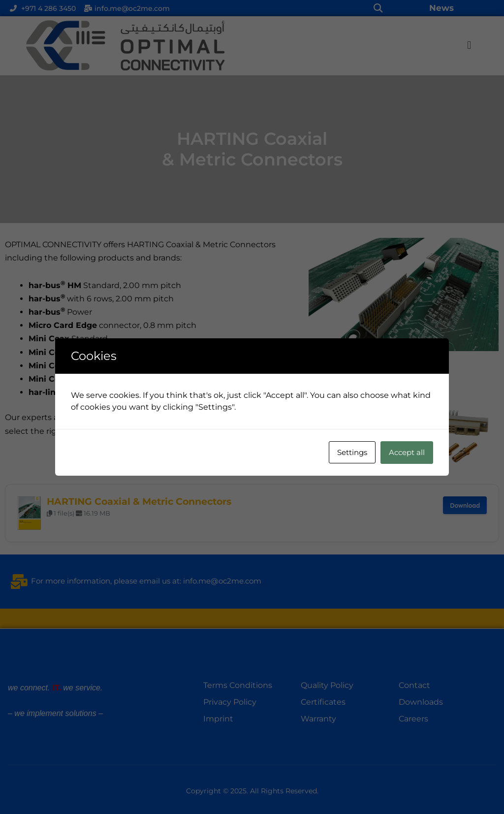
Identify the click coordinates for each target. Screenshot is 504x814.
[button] (378, 8)
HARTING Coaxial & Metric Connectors (139, 502)
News (441, 8)
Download (465, 505)
